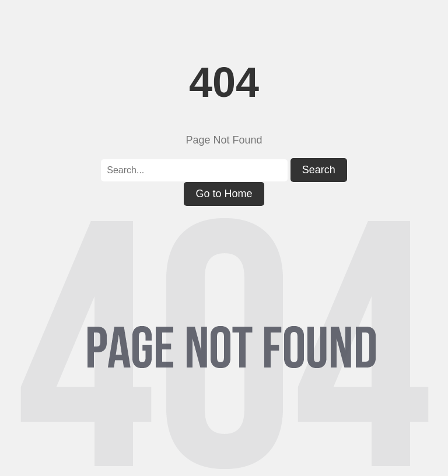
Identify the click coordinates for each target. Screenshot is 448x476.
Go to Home (224, 194)
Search (319, 170)
